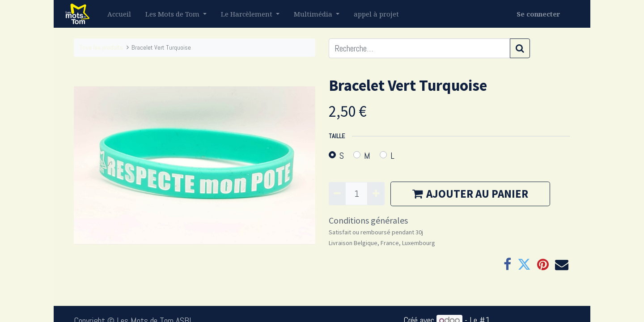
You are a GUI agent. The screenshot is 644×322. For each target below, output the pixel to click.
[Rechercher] (520, 48)
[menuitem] (121, 14)
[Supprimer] (337, 194)
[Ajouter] (376, 194)
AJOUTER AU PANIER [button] (470, 194)
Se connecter (537, 14)
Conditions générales (368, 220)
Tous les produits (101, 47)
